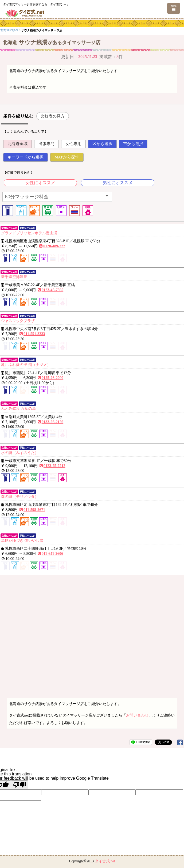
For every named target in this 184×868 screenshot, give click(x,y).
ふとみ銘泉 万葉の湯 (18, 408)
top (4, 30)
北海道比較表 (49, 30)
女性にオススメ (40, 183)
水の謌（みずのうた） (20, 453)
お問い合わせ (137, 715)
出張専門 (46, 144)
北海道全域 (17, 144)
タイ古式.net (105, 861)
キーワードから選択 (26, 157)
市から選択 (133, 144)
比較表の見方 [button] (53, 116)
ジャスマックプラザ (18, 321)
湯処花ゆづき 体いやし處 (22, 540)
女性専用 (73, 144)
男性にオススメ (118, 183)
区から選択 (102, 144)
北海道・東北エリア (24, 30)
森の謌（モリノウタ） (20, 496)
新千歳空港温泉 (14, 277)
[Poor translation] (19, 785)
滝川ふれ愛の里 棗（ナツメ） (26, 365)
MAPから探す (67, 157)
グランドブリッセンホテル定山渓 (29, 233)
